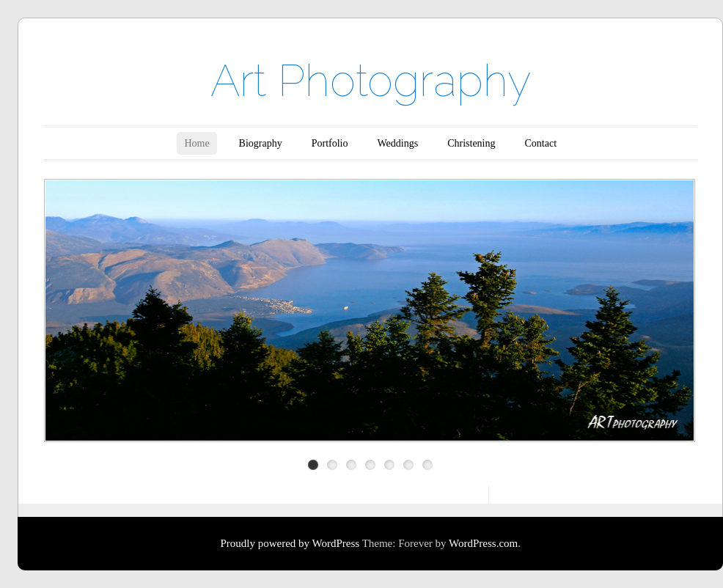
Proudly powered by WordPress (290, 543)
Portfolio (330, 143)
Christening (471, 143)
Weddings (398, 143)
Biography (261, 143)
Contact (541, 143)
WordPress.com (483, 543)
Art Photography (371, 81)
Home (197, 143)
